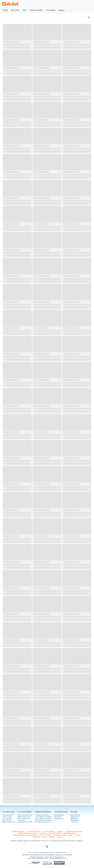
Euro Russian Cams (24, 818)
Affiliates (37, 837)
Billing (49, 835)
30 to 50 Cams (7, 820)
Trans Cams (74, 822)
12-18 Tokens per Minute (43, 817)
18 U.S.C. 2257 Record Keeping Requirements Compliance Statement (47, 852)
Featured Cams (75, 815)
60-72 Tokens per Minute (43, 820)
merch (61, 10)
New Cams (58, 817)
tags (24, 10)
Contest (78, 835)
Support (60, 831)
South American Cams (25, 822)
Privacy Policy (49, 831)
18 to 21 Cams (7, 817)
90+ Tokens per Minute (43, 822)
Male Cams (74, 818)
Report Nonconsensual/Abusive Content (29, 835)
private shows (36, 10)
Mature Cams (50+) (9, 822)
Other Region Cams (24, 817)
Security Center (55, 833)
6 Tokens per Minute (42, 815)
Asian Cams (21, 820)
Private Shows (59, 815)
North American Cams (25, 815)
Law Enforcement (69, 833)
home (5, 10)
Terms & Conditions (34, 831)
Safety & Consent (18, 831)
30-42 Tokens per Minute (43, 818)
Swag (59, 837)
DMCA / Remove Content (28, 833)
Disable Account (60, 835)
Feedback (43, 833)
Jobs (44, 837)
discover (15, 10)
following (51, 10)
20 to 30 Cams (7, 818)
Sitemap (52, 837)
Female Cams (75, 817)
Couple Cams (75, 820)
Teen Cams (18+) (8, 815)
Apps (70, 835)
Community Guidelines (74, 831)
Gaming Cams (59, 818)
